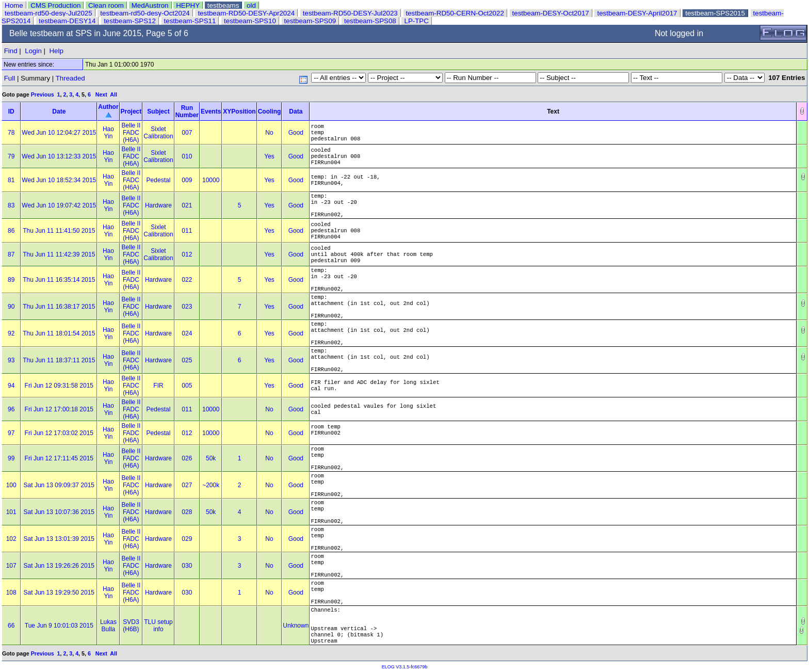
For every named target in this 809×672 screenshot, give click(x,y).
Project (131, 111)
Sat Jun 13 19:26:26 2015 (59, 566)
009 (187, 180)
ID (11, 111)
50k (211, 458)
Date (59, 111)
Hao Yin (108, 133)
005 (187, 386)
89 (11, 280)
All (114, 94)
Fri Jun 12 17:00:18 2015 (59, 409)
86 (11, 231)
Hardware (158, 205)
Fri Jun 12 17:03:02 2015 (59, 433)
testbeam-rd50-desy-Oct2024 (145, 13)
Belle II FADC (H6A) (131, 133)
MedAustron (150, 5)
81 (11, 180)
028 (187, 512)
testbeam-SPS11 (190, 21)
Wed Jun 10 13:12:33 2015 (59, 156)
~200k (211, 485)
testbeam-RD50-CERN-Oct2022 (455, 13)
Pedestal (159, 180)
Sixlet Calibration (158, 133)
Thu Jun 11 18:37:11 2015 (59, 360)
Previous (43, 94)
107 (11, 566)
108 (11, 593)
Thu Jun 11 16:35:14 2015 (59, 280)
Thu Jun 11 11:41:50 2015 (59, 231)
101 (11, 512)
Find (11, 51)
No (269, 133)
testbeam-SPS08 (370, 21)
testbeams (223, 5)
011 (187, 231)
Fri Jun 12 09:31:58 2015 (59, 386)
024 (187, 333)
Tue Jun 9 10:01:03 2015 (59, 626)
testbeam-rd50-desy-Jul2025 (48, 13)
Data (296, 111)
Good (296, 133)
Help (56, 51)
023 (187, 307)
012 (187, 254)
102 (11, 539)
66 (11, 626)
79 (11, 156)
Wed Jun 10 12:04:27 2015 (59, 133)
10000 (211, 180)
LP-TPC (416, 21)
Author (108, 107)
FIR (158, 386)
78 (11, 133)
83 (11, 205)
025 (187, 360)
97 (11, 433)
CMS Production (55, 5)
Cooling (270, 111)
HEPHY (188, 5)
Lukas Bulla (108, 626)
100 (11, 485)
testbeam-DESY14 (67, 21)
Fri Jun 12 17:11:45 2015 (59, 458)
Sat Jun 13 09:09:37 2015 (59, 485)
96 (11, 409)
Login (33, 51)
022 (187, 280)
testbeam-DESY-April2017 (637, 13)
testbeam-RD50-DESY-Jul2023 (350, 13)
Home (14, 5)
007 (187, 133)
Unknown (296, 626)
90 (11, 307)
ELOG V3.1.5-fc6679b (405, 667)
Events (211, 111)
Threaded (70, 78)
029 (187, 539)
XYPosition (239, 111)
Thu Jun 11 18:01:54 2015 (59, 333)
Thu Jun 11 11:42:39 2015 (59, 254)
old (251, 5)
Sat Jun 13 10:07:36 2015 (59, 512)
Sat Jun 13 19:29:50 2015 (59, 593)
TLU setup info (158, 626)
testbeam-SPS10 (250, 21)
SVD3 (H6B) (131, 626)
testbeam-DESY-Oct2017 (551, 13)
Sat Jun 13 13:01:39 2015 (59, 539)
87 (11, 254)
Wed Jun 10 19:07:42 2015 (59, 205)
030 (187, 566)
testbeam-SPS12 (130, 21)
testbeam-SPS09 (310, 21)
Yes (269, 156)
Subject (158, 111)
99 (11, 458)
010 (187, 156)
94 (11, 386)
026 (187, 458)
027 (187, 485)
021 (187, 205)
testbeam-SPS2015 (715, 13)
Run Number (187, 111)
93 (11, 360)
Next (101, 94)
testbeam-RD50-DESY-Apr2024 (246, 13)
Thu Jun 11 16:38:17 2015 (59, 307)
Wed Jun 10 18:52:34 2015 (59, 180)
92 (11, 333)
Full (10, 78)
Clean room (106, 5)
